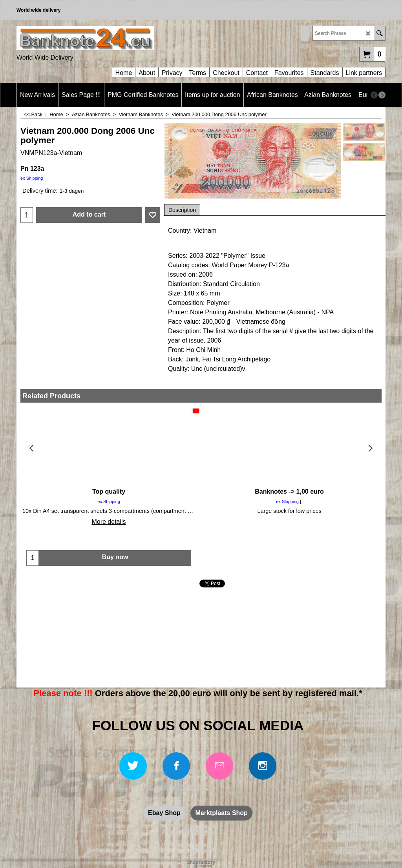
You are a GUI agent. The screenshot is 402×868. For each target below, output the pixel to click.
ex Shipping (32, 178)
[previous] (374, 95)
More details (109, 522)
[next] (382, 95)
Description (182, 210)
